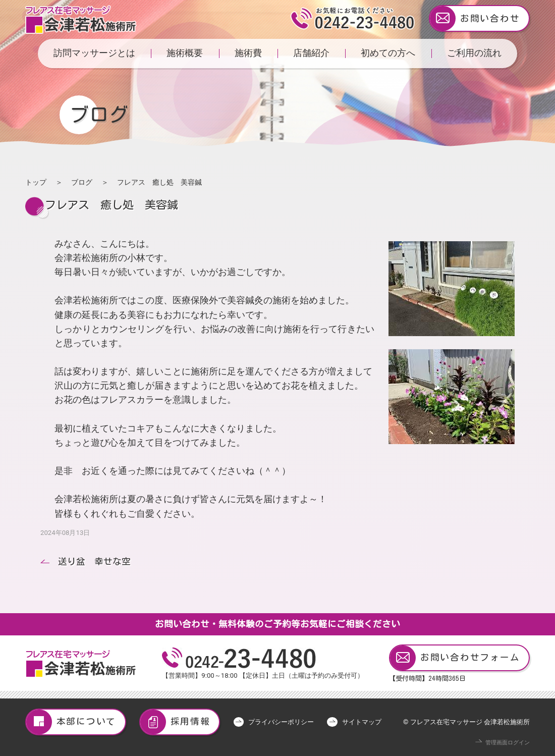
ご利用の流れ (474, 53)
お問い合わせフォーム (455, 658)
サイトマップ (362, 722)
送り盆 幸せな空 (94, 561)
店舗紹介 (311, 53)
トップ (36, 182)
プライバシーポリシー (281, 722)
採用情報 (175, 722)
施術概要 (185, 53)
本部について (71, 722)
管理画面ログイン (508, 743)
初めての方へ (388, 53)
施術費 (248, 53)
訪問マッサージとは (94, 53)
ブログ (82, 182)
